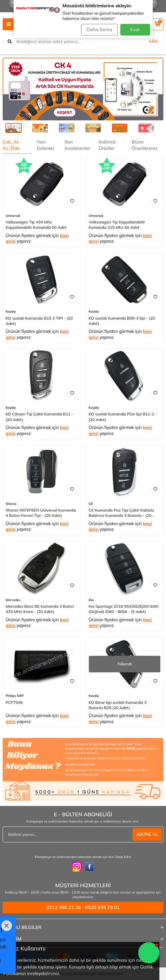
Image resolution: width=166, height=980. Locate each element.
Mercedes (13, 600)
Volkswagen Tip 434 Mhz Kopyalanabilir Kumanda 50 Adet (36, 225)
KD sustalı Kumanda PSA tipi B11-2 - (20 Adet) (123, 417)
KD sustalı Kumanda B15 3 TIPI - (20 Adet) (39, 321)
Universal (13, 216)
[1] (83, 769)
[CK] (83, 89)
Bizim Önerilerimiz (144, 145)
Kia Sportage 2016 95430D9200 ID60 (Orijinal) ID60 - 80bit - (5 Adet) (124, 609)
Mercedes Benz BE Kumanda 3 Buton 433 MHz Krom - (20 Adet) (40, 609)
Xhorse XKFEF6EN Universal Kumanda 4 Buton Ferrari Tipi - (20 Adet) (41, 513)
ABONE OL (147, 834)
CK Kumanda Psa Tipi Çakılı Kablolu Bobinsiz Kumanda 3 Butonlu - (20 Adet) (121, 513)
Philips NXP (15, 696)
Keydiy (11, 311)
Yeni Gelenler (46, 145)
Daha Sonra (99, 30)
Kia (91, 600)
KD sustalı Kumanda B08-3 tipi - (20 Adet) (122, 321)
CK (91, 504)
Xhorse (11, 504)
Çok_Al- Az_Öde (11, 145)
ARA (153, 41)
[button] (149, 953)
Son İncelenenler (78, 145)
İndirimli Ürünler (107, 145)
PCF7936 (14, 702)
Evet (135, 30)
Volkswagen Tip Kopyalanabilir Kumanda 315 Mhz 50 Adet (117, 225)
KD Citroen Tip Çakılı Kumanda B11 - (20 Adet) (39, 417)
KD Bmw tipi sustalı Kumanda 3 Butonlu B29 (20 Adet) (118, 705)
